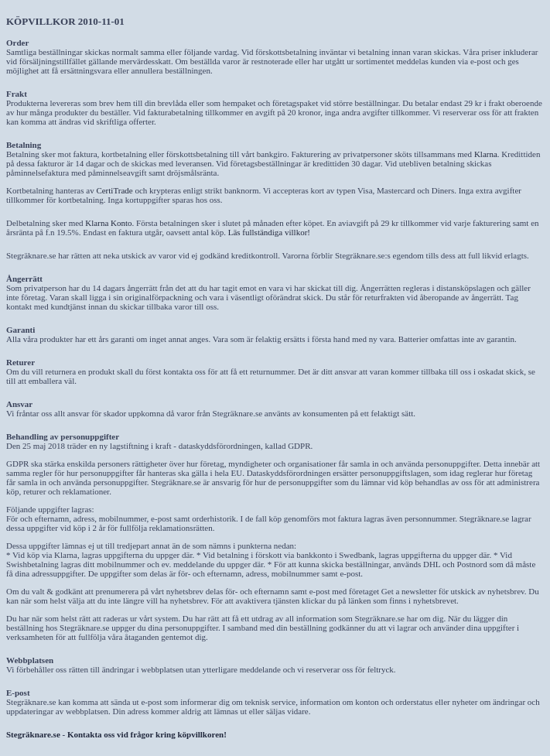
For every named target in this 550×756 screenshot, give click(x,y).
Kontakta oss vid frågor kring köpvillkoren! (147, 734)
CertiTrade (114, 190)
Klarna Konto (108, 223)
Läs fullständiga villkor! (269, 232)
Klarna (486, 154)
